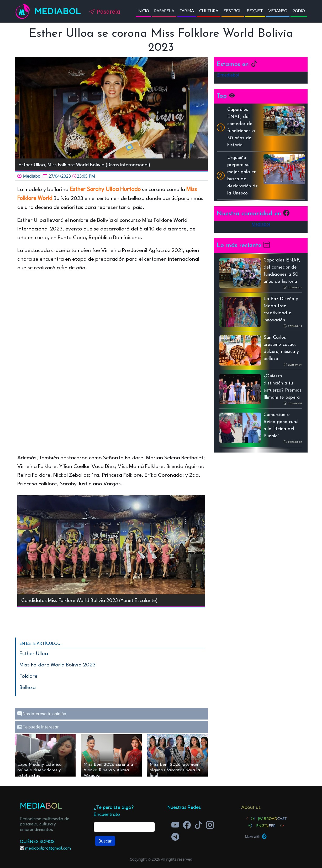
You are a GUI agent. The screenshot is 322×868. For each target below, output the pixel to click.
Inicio (143, 11)
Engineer (266, 825)
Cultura (209, 11)
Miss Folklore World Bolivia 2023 (57, 665)
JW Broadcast (272, 818)
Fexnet (255, 11)
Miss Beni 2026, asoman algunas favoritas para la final (175, 769)
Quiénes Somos (37, 841)
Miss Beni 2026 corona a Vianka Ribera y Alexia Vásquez (108, 769)
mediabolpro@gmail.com (48, 848)
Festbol (233, 11)
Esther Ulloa (34, 654)
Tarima (187, 11)
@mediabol (228, 75)
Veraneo (278, 11)
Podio (299, 11)
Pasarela (164, 11)
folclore (28, 676)
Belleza (28, 688)
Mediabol (58, 11)
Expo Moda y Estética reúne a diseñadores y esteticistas (39, 769)
